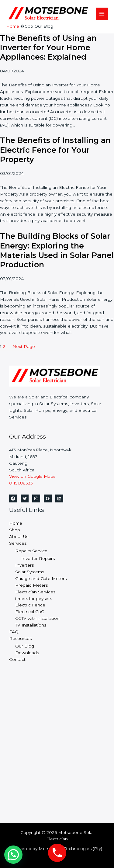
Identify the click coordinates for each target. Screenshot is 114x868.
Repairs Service (31, 551)
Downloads (27, 653)
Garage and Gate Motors (41, 578)
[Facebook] (13, 498)
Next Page (24, 346)
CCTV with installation (37, 618)
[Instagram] (36, 498)
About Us (19, 536)
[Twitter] (25, 498)
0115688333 (21, 483)
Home (16, 523)
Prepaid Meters (31, 585)
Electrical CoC (30, 612)
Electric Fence (30, 605)
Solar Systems (30, 572)
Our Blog (25, 646)
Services (18, 543)
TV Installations (31, 625)
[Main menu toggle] (102, 14)
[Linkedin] (59, 498)
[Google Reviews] (48, 498)
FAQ (14, 632)
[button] (13, 855)
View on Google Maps (32, 476)
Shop (15, 530)
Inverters (24, 565)
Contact (17, 659)
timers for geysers (34, 599)
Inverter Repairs (38, 558)
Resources (20, 638)
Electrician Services (35, 592)
